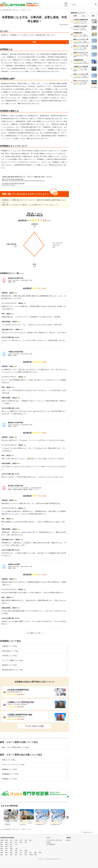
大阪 (2, 851)
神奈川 (7, 844)
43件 (85, 41)
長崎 (11, 855)
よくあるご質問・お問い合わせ (54, 840)
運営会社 (68, 840)
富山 (11, 842)
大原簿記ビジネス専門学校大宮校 (83, 67)
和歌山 (26, 851)
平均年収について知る (9, 656)
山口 (21, 853)
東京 (2, 844)
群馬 (6, 846)
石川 (16, 842)
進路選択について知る (9, 665)
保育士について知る (9, 760)
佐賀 (6, 855)
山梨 (26, 842)
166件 (85, 83)
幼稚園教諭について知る (10, 774)
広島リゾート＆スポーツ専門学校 (83, 74)
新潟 (2, 842)
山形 (26, 840)
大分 (21, 855)
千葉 (16, 844)
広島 (16, 853)
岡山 (11, 853)
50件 (85, 48)
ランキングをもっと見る (34, 726)
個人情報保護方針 (51, 844)
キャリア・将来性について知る (12, 660)
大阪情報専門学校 (78, 60)
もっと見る (94, 87)
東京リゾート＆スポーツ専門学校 (83, 46)
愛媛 (35, 853)
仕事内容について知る (9, 646)
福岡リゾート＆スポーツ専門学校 (83, 39)
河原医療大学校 (78, 33)
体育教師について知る (9, 779)
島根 (6, 853)
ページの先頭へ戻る (86, 832)
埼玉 (11, 844)
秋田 (21, 840)
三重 (16, 849)
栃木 (11, 846)
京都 (11, 851)
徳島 (26, 853)
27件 (85, 22)
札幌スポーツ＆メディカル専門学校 (83, 53)
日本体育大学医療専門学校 (81, 20)
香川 (31, 853)
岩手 (11, 840)
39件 (85, 68)
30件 (85, 35)
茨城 (2, 846)
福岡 (2, 855)
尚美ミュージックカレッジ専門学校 (83, 81)
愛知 (2, 849)
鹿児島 (31, 855)
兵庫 (6, 851)
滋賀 (16, 851)
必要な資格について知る (10, 651)
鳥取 (2, 853)
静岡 (11, 849)
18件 (85, 76)
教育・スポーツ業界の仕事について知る (15, 747)
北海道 (2, 840)
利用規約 (49, 842)
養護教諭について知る (9, 769)
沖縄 (35, 855)
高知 (40, 853)
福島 (31, 840)
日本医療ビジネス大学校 (80, 26)
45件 (85, 54)
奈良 (21, 851)
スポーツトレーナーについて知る (13, 765)
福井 (21, 842)
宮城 (16, 840)
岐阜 (6, 849)
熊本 (16, 855)
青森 (6, 840)
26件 (85, 62)
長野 (6, 842)
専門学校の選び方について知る (12, 670)
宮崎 (26, 855)
